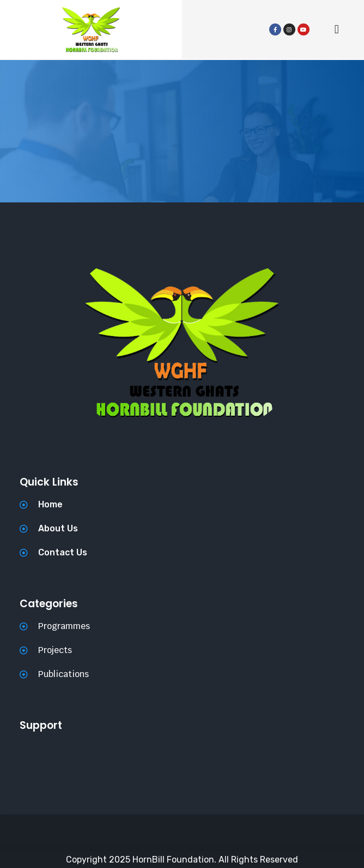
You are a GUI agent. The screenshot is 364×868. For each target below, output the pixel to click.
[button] (336, 29)
